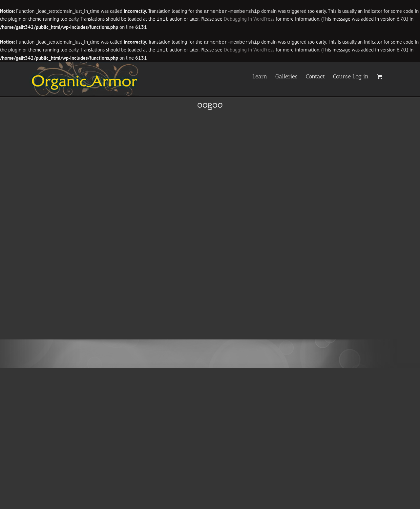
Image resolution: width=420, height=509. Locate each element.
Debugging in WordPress (249, 19)
